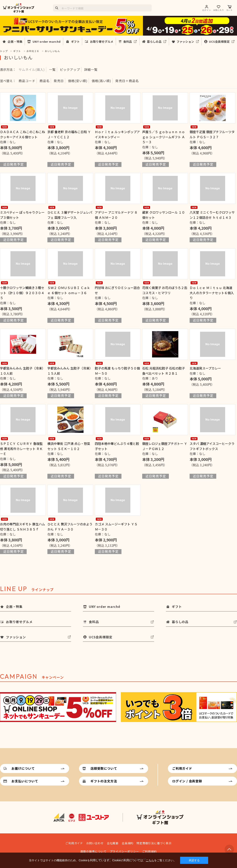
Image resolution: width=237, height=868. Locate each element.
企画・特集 (15, 41)
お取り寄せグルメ (102, 41)
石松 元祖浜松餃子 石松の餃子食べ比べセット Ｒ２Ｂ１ (164, 371)
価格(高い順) (101, 81)
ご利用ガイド (182, 768)
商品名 (45, 81)
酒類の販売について (93, 851)
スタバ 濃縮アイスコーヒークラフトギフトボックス (212, 446)
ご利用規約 (150, 851)
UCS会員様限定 (219, 41)
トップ (4, 51)
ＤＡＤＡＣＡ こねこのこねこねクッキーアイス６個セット (23, 134)
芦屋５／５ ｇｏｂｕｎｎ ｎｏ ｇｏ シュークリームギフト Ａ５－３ (164, 137)
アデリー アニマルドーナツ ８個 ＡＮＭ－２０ (116, 215)
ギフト (75, 41)
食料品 (128, 41)
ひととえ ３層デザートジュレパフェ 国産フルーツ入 (70, 215)
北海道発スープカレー (205, 368)
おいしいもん (52, 51)
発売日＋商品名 (127, 81)
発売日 (59, 81)
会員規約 (127, 843)
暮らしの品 (154, 41)
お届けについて (23, 768)
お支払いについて (25, 781)
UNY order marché (47, 41)
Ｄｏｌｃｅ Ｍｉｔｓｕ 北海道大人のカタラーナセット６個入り (212, 293)
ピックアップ (70, 69)
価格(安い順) (78, 81)
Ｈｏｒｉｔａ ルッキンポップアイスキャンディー (117, 134)
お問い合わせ (95, 843)
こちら (150, 860)
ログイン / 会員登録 (187, 781)
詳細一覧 (91, 69)
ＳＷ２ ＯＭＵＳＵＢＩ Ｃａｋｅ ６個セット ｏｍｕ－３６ (69, 290)
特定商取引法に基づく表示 (154, 843)
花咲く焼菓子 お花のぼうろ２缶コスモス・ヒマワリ (165, 290)
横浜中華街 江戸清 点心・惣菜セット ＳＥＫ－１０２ (69, 446)
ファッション (185, 41)
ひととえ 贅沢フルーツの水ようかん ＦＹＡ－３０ (70, 527)
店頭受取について (104, 768)
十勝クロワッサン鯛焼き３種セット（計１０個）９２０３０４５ (22, 293)
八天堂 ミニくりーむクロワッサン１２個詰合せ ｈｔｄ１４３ (212, 215)
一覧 (52, 69)
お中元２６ (33, 51)
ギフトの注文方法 (104, 781)
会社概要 (113, 843)
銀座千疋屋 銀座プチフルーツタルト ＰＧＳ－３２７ (212, 134)
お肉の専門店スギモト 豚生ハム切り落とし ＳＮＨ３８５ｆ (23, 527)
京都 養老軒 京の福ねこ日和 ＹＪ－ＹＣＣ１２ (69, 134)
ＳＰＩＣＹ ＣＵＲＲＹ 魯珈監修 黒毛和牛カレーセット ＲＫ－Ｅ (21, 449)
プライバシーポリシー (124, 851)
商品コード (27, 81)
